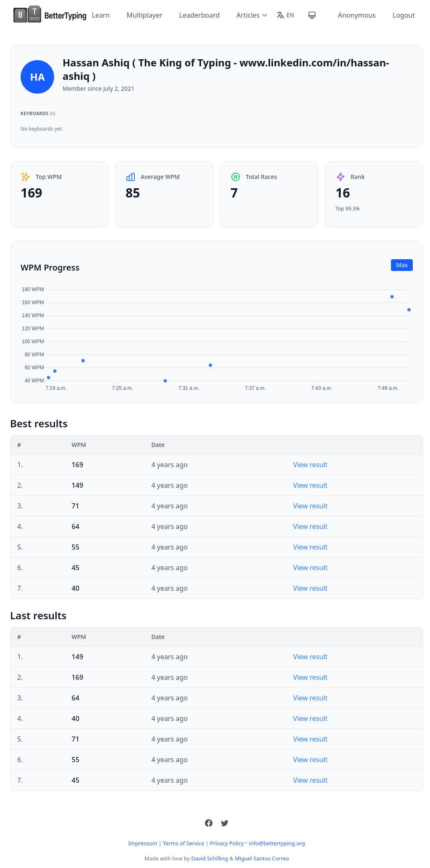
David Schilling (210, 858)
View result (310, 465)
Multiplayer (144, 15)
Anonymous (357, 15)
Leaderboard (199, 15)
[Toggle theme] (312, 15)
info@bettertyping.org (277, 843)
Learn (101, 15)
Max (402, 265)
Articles (252, 15)
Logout (404, 15)
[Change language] (285, 15)
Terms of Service (184, 843)
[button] (209, 823)
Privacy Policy (227, 843)
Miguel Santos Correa (262, 858)
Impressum (143, 843)
